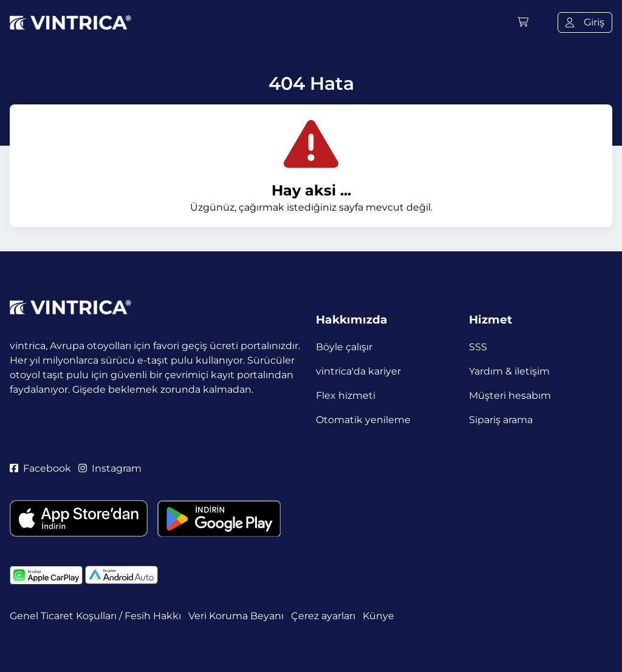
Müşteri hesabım (510, 395)
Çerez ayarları (323, 616)
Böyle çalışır (344, 347)
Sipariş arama (501, 420)
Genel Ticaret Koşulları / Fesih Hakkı (95, 616)
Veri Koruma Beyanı (236, 616)
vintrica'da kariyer (358, 371)
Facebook (40, 468)
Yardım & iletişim (509, 371)
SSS (478, 347)
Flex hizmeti (346, 395)
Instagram (110, 468)
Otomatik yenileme (363, 420)
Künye (378, 616)
